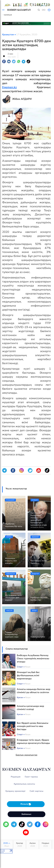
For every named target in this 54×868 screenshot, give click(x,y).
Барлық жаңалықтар (26, 755)
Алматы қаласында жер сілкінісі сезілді (30, 708)
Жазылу (26, 804)
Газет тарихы (31, 777)
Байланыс (26, 814)
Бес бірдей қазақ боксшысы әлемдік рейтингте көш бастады (33, 726)
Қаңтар (20, 845)
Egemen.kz (9, 87)
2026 (7, 845)
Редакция (16, 777)
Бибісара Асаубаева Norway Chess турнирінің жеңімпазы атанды (33, 659)
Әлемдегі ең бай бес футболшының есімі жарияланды (28, 675)
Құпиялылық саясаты (24, 784)
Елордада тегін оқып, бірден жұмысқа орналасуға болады (33, 742)
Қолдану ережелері (15, 791)
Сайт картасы (37, 791)
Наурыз (45, 845)
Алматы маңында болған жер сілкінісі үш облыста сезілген (34, 691)
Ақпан (32, 845)
